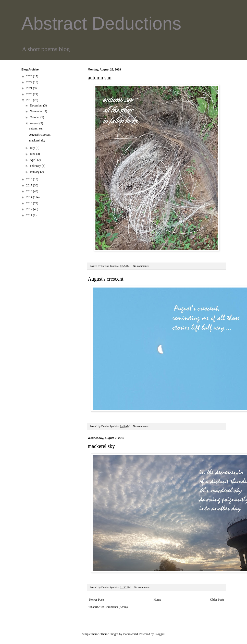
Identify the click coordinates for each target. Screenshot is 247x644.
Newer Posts (97, 600)
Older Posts (217, 600)
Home (157, 600)
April (33, 160)
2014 (30, 197)
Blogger (159, 634)
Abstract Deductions (101, 23)
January (35, 172)
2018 (30, 179)
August (35, 123)
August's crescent (106, 279)
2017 (30, 185)
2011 (30, 215)
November (37, 111)
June (33, 154)
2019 (30, 100)
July (33, 148)
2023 (30, 76)
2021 (30, 88)
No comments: (141, 266)
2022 (30, 82)
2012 (30, 209)
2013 (30, 203)
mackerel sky (101, 446)
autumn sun (100, 78)
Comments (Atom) (116, 607)
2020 (30, 94)
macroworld (130, 634)
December (36, 105)
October (35, 117)
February (36, 166)
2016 (30, 191)
